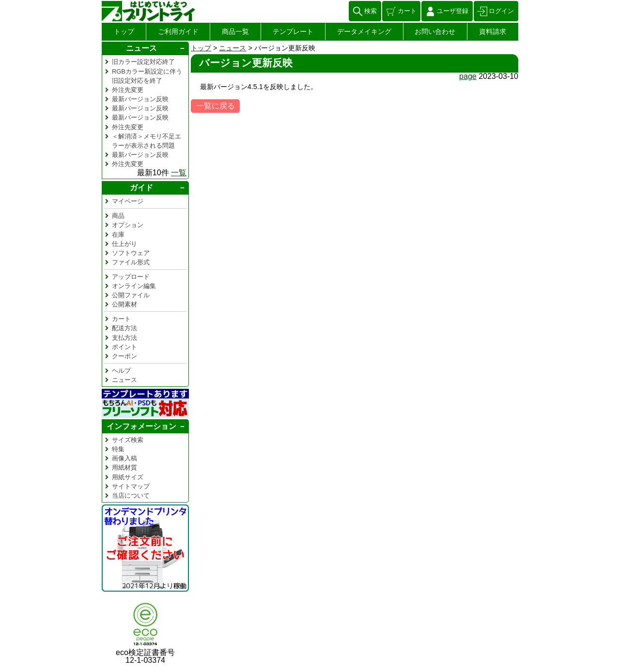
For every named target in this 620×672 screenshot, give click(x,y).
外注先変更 (128, 90)
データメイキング (364, 31)
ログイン (501, 11)
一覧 (179, 173)
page (468, 76)
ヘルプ (121, 371)
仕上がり (124, 244)
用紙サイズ (128, 477)
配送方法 (124, 328)
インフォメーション (141, 426)
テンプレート (293, 31)
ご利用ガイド (178, 31)
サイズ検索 (128, 440)
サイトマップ (131, 486)
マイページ (128, 201)
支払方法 (124, 338)
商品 (118, 216)
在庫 (118, 235)
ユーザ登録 (453, 11)
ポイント (124, 347)
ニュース (232, 48)
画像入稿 (124, 458)
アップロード (131, 277)
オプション (128, 225)
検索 (371, 11)
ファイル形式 (131, 262)
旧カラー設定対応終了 (143, 62)
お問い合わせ (435, 31)
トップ (124, 31)
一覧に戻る (216, 106)
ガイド (141, 188)
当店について (131, 496)
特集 (118, 449)
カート (407, 11)
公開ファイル (131, 295)
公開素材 (124, 304)
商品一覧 (235, 31)
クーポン (124, 356)
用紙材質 (124, 467)
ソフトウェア (131, 253)
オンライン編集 (134, 286)
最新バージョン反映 (140, 99)
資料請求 (493, 31)
